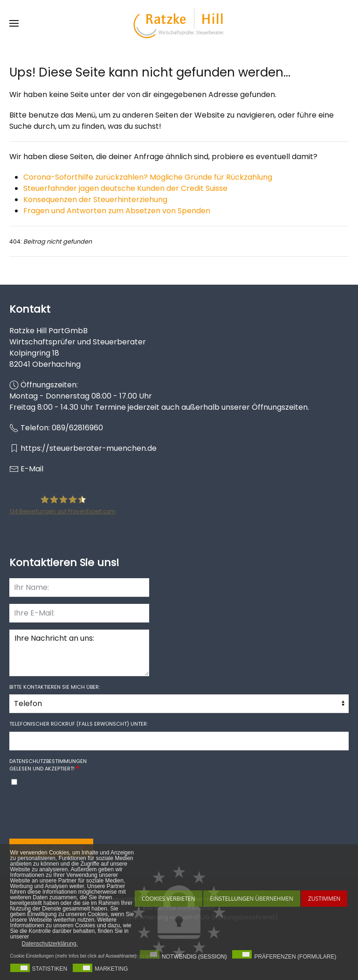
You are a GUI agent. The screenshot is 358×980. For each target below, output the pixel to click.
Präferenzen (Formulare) (295, 957)
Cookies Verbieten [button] (169, 899)
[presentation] (80, 813)
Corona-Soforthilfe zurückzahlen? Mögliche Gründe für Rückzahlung (148, 177)
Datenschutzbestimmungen (48, 761)
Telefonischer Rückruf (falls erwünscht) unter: (79, 724)
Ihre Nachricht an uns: (79, 653)
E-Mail (32, 469)
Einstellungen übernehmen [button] (252, 899)
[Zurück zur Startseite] (179, 23)
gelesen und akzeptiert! (48, 765)
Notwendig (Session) (194, 957)
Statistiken (50, 969)
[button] (14, 23)
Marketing (111, 969)
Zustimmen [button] (324, 899)
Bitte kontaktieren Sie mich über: (55, 687)
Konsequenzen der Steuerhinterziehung (95, 199)
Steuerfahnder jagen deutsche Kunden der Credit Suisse (125, 188)
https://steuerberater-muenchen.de (89, 448)
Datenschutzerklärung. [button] (50, 944)
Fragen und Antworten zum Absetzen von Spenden (117, 211)
